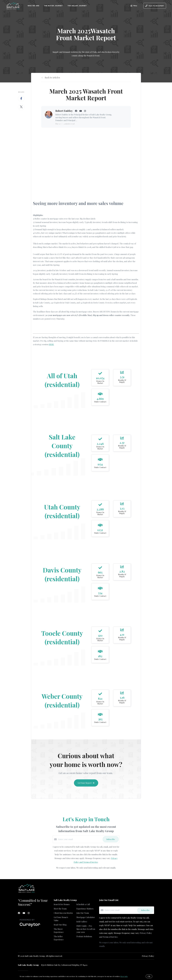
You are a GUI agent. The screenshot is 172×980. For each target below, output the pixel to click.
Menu (134, 6)
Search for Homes (62, 904)
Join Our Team (83, 913)
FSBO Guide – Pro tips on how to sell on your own (86, 929)
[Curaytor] (30, 927)
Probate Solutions (84, 936)
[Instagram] (29, 913)
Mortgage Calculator (86, 917)
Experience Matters (85, 909)
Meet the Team (60, 909)
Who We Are (33, 6)
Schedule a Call (83, 904)
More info (124, 976)
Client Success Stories (63, 913)
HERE (51, 344)
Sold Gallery (82, 922)
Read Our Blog (60, 925)
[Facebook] (19, 913)
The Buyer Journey (53, 6)
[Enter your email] (80, 839)
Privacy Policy (148, 956)
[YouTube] (24, 913)
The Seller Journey (77, 6)
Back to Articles (52, 78)
